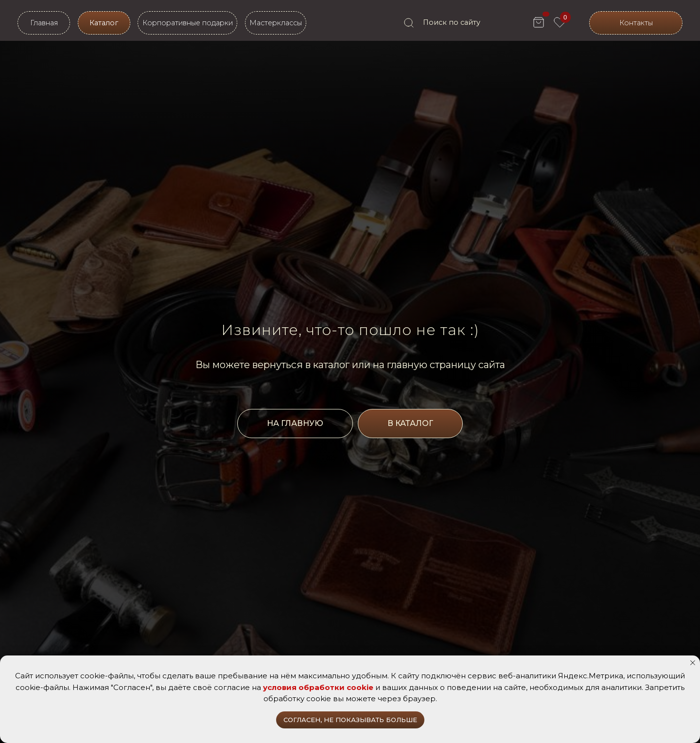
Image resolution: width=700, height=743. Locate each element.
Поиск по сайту (452, 22)
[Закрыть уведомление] (693, 663)
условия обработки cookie (318, 687)
